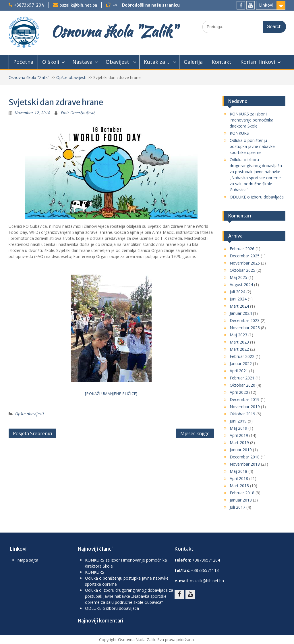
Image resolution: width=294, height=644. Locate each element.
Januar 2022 (241, 364)
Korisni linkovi (258, 62)
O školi (51, 62)
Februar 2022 (242, 356)
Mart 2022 (239, 349)
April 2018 (239, 478)
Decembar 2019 (245, 399)
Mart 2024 (239, 306)
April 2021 (239, 371)
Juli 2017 (237, 507)
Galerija (193, 62)
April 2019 (239, 435)
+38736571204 (29, 5)
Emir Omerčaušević (78, 113)
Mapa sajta (28, 560)
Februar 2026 (242, 249)
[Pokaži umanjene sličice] (111, 394)
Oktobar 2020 (242, 385)
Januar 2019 (241, 450)
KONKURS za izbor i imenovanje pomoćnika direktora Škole (252, 120)
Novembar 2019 (245, 407)
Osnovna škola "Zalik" (114, 31)
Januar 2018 (241, 500)
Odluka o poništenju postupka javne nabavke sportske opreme (252, 146)
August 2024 (241, 285)
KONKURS (239, 133)
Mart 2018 (239, 486)
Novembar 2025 (245, 263)
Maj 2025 (238, 277)
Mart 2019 (239, 442)
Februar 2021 (242, 378)
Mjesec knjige (195, 433)
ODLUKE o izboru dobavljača (257, 197)
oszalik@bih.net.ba (78, 5)
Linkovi (266, 5)
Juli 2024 (237, 292)
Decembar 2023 (245, 320)
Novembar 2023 (245, 328)
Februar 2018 (242, 493)
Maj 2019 (238, 428)
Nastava (82, 62)
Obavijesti (118, 62)
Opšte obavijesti (71, 77)
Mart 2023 (239, 342)
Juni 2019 (238, 421)
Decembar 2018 (245, 457)
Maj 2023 (238, 335)
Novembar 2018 (245, 464)
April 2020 (239, 392)
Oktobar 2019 (242, 414)
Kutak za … (157, 62)
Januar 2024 (241, 313)
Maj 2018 (238, 471)
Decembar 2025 (245, 256)
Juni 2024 (238, 299)
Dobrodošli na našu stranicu (151, 5)
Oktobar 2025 (242, 270)
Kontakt (222, 62)
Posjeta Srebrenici (32, 433)
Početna (23, 62)
